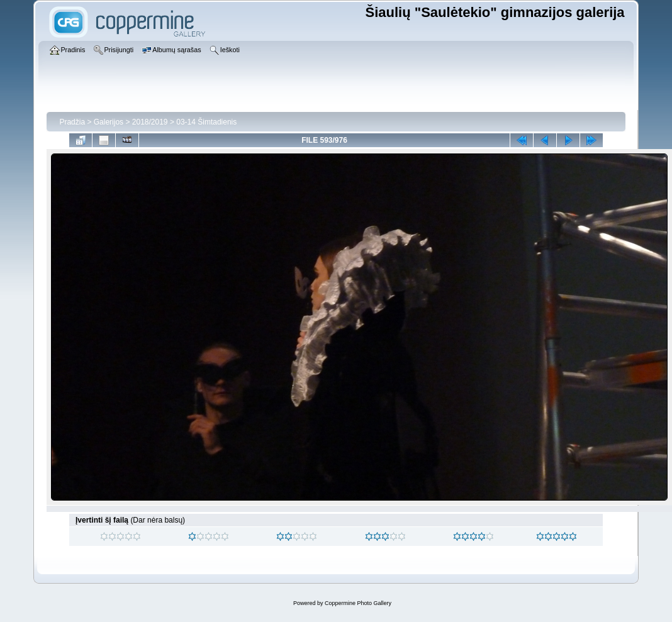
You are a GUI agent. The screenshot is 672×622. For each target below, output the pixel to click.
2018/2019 (150, 122)
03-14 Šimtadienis (206, 122)
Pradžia (72, 122)
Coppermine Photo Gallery (358, 603)
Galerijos (109, 122)
